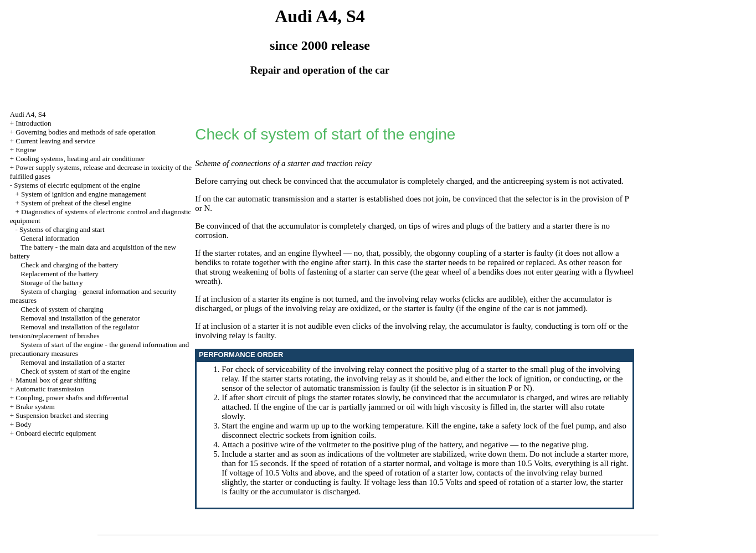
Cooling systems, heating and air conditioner (80, 159)
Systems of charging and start (62, 229)
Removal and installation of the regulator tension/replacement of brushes (74, 331)
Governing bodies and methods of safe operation (86, 132)
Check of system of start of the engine (75, 371)
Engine (26, 150)
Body (23, 424)
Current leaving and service (55, 141)
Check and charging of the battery (69, 265)
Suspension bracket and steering (62, 415)
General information (50, 238)
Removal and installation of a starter (73, 362)
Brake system (35, 407)
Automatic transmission (50, 389)
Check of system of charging (62, 309)
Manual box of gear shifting (56, 380)
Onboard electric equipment (56, 433)
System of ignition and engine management (84, 194)
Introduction (33, 123)
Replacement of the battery (59, 274)
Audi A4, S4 (28, 114)
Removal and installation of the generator (80, 318)
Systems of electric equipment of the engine (77, 185)
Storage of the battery (52, 283)
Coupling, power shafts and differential (72, 398)
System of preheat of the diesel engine (76, 203)
